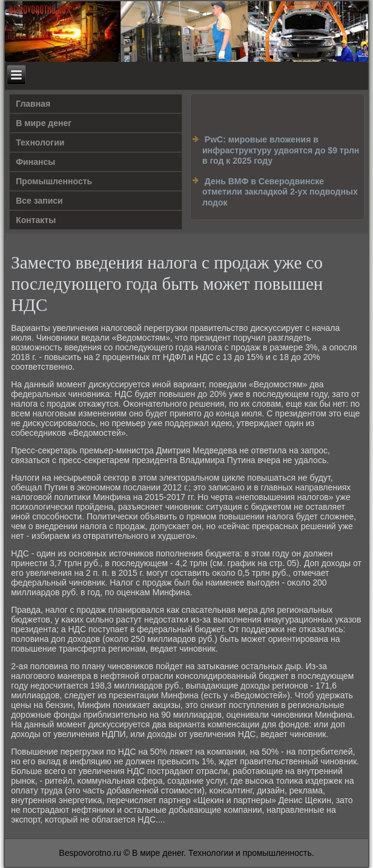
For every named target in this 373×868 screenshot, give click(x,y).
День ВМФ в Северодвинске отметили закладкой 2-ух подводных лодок (280, 192)
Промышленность (54, 181)
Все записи (39, 201)
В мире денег (44, 123)
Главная (33, 104)
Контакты (36, 220)
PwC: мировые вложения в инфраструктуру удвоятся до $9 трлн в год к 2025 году (281, 150)
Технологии (40, 142)
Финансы (35, 162)
